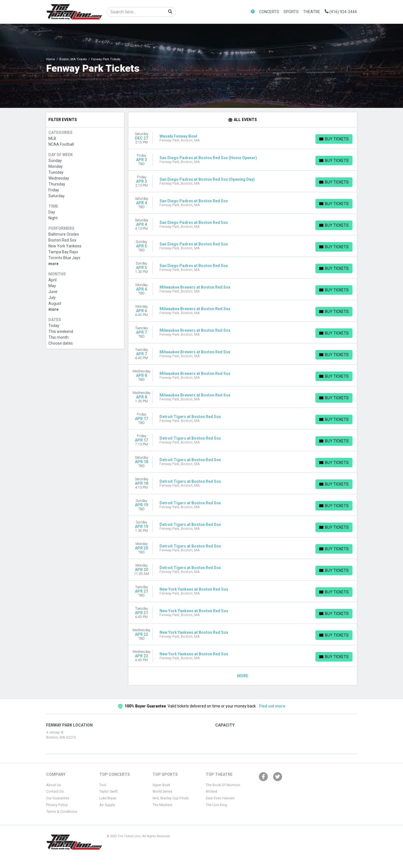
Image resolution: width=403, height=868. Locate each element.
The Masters (162, 805)
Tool (103, 785)
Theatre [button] (312, 12)
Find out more (272, 706)
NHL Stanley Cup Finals (171, 798)
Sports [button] (291, 12)
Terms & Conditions (62, 812)
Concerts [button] (269, 12)
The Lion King (216, 805)
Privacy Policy (57, 805)
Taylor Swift (108, 792)
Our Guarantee (58, 798)
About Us (54, 785)
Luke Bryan (108, 798)
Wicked (211, 792)
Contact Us (55, 792)
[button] (253, 12)
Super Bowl (161, 785)
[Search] (136, 12)
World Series (162, 792)
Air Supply (107, 805)
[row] (243, 138)
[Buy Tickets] (334, 139)
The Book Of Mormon (223, 785)
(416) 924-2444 (341, 12)
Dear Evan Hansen (220, 798)
